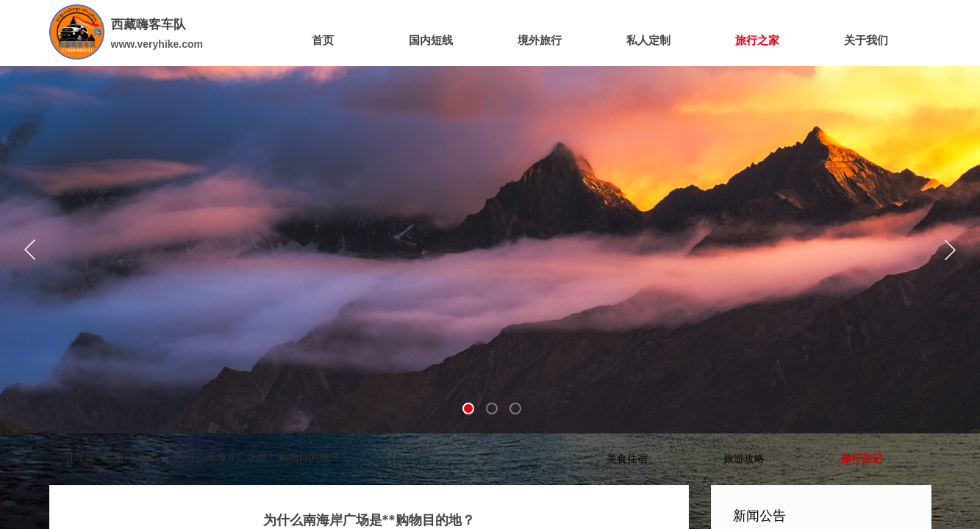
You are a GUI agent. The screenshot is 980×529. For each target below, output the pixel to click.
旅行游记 (135, 457)
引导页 (79, 457)
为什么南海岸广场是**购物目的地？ (257, 457)
